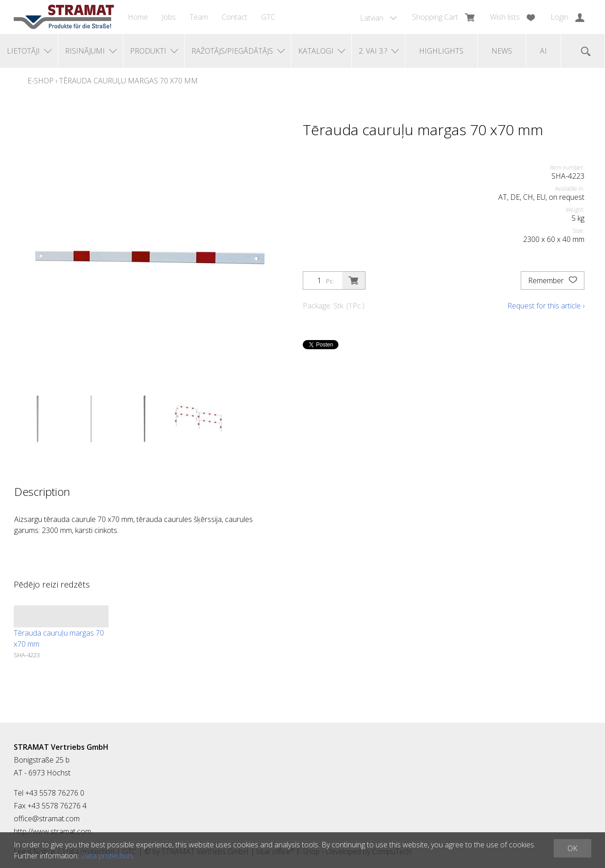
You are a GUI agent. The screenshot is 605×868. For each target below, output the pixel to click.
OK (572, 848)
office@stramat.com (47, 819)
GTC (268, 17)
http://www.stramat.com (52, 831)
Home (138, 17)
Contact (234, 17)
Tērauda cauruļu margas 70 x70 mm (128, 81)
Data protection (106, 856)
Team (199, 17)
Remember (553, 280)
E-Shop (41, 81)
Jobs (169, 17)
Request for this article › (546, 306)
